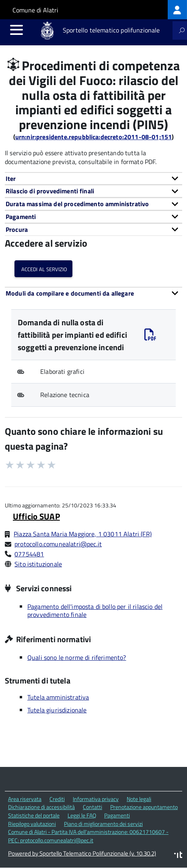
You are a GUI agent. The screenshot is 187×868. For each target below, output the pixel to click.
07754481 (29, 554)
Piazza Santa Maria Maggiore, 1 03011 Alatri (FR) (83, 534)
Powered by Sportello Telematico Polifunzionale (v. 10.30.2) (82, 853)
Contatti (92, 807)
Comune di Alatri (35, 10)
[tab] (93, 178)
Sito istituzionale (38, 564)
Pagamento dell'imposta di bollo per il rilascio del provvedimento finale (95, 610)
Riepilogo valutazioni (32, 824)
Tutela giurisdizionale (57, 710)
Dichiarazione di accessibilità (41, 807)
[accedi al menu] (16, 30)
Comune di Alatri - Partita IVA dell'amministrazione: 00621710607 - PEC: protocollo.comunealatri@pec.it (88, 836)
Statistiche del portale (34, 815)
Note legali (139, 799)
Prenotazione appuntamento (144, 807)
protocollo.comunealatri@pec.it (58, 544)
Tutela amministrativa (58, 697)
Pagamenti (117, 815)
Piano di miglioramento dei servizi (103, 824)
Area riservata (25, 799)
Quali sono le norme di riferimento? (77, 657)
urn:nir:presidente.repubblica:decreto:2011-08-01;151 (93, 137)
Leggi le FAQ (82, 815)
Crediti (57, 799)
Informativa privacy (96, 799)
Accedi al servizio (43, 269)
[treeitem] (177, 10)
